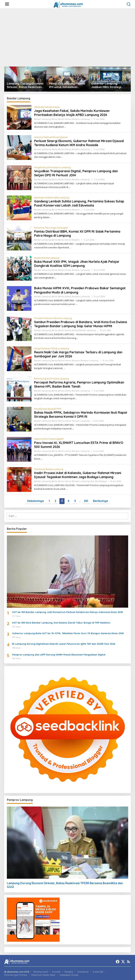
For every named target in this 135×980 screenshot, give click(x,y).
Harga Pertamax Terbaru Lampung (51, 348)
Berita (54, 119)
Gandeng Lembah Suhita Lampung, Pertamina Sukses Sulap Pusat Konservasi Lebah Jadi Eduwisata (79, 203)
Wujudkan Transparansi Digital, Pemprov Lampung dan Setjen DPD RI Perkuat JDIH (76, 173)
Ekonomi (76, 210)
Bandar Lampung (42, 119)
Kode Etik (98, 972)
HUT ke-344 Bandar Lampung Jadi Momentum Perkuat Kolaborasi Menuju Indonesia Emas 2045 (68, 612)
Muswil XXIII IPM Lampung (47, 258)
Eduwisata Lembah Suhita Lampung (52, 198)
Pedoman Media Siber (43, 975)
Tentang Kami (41, 972)
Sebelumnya (35, 501)
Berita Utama (65, 119)
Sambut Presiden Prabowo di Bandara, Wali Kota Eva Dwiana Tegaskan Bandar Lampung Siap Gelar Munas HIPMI (81, 324)
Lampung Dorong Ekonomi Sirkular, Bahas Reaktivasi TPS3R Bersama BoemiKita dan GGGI (25, 85)
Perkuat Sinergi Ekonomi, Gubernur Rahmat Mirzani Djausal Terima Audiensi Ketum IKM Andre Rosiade (79, 143)
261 (86, 501)
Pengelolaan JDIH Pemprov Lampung (52, 167)
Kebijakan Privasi (69, 975)
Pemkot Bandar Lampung (84, 330)
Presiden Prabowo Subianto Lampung (53, 318)
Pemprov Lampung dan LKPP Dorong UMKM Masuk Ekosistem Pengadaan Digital (59, 655)
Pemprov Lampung (81, 119)
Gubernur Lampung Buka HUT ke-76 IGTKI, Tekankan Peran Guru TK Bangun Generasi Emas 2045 (68, 633)
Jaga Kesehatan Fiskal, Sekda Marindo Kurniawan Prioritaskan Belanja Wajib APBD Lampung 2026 (72, 113)
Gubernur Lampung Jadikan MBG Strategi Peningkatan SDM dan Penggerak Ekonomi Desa (109, 85)
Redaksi (69, 972)
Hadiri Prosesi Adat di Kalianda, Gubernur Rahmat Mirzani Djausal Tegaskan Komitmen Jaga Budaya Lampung (78, 475)
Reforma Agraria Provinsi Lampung (52, 379)
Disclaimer (83, 972)
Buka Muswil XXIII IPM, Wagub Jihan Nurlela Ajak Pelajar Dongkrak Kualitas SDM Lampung (77, 264)
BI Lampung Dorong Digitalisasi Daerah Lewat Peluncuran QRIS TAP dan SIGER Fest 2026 (64, 644)
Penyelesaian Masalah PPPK (48, 409)
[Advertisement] (67, 37)
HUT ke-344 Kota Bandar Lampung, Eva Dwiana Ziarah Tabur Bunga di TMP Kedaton (61, 623)
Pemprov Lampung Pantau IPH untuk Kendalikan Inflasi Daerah (67, 85)
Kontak (56, 972)
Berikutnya (100, 501)
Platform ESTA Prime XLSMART (49, 439)
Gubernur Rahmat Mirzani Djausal (51, 137)
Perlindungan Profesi (16, 975)
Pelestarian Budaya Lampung (49, 469)
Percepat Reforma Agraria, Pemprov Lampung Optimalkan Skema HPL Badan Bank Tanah (79, 384)
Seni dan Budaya (99, 481)
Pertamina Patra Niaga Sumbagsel (51, 228)
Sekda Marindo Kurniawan (47, 107)
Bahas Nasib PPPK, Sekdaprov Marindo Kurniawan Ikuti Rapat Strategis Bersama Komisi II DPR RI (81, 415)
